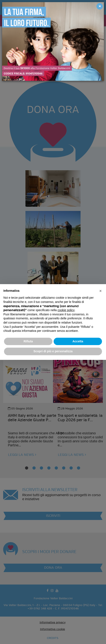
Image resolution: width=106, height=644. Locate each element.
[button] (100, 291)
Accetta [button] (78, 341)
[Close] (100, 6)
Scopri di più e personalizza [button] (53, 351)
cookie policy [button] (66, 310)
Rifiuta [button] (28, 341)
